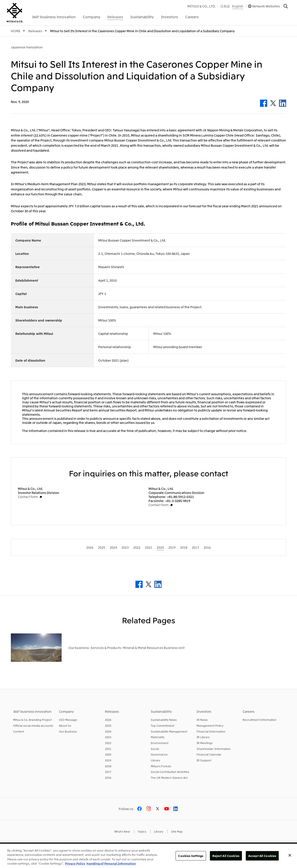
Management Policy (210, 725)
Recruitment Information (260, 720)
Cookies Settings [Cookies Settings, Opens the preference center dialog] (191, 856)
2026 (108, 720)
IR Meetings (205, 743)
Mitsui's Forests (161, 766)
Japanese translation (27, 47)
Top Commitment (162, 725)
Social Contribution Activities (170, 772)
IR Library (203, 737)
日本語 (225, 6)
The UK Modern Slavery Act (169, 778)
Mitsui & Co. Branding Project (32, 720)
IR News (202, 720)
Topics (142, 831)
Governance (159, 754)
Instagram (148, 809)
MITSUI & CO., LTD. (201, 6)
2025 (108, 725)
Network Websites (266, 6)
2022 (108, 743)
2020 (108, 754)
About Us (65, 725)
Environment (160, 743)
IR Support (204, 760)
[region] (148, 856)
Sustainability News (164, 720)
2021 (108, 749)
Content (19, 731)
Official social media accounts (33, 725)
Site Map (177, 831)
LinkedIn (283, 103)
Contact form (28, 497)
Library (155, 760)
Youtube (167, 809)
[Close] (290, 855)
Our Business (68, 731)
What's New (122, 831)
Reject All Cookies (226, 856)
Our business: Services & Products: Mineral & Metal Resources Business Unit (126, 648)
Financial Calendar (209, 754)
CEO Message (68, 720)
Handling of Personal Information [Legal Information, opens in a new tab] (111, 863)
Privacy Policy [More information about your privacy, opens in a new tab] (75, 863)
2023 (108, 737)
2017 (108, 772)
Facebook (264, 103)
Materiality (158, 737)
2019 (108, 760)
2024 (108, 731)
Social (155, 749)
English (238, 6)
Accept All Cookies (262, 856)
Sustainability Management (169, 731)
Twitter (273, 103)
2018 (108, 766)
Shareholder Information (214, 749)
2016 (108, 778)
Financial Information (211, 731)
